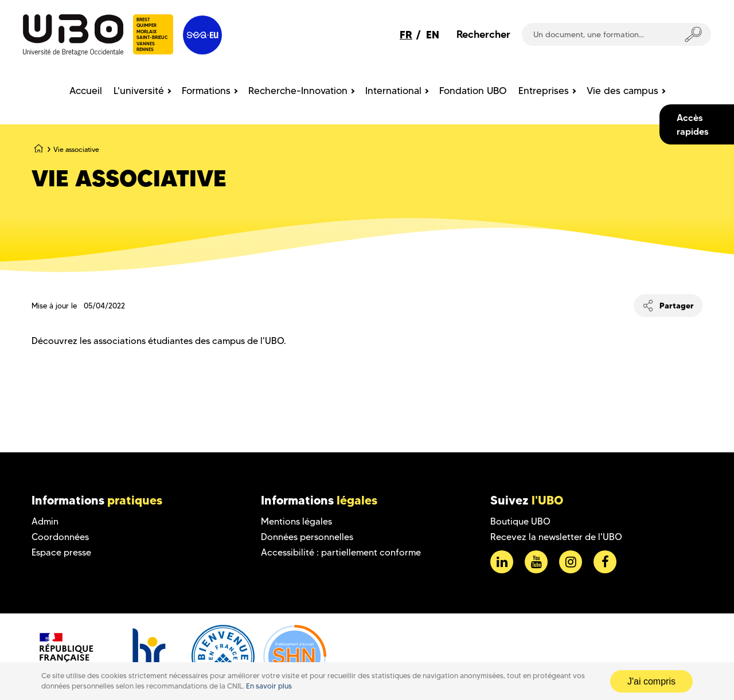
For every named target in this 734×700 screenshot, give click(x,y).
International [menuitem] (393, 91)
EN (433, 35)
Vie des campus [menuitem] (622, 91)
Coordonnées (60, 537)
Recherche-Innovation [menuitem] (298, 91)
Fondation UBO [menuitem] (473, 91)
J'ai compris (651, 681)
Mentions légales (296, 521)
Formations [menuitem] (206, 91)
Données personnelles (307, 537)
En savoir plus (269, 686)
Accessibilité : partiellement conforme (341, 552)
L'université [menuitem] (139, 91)
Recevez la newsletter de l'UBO (556, 537)
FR (406, 35)
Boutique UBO (520, 521)
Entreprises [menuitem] (544, 91)
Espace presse (61, 552)
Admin (45, 521)
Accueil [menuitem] (86, 91)
